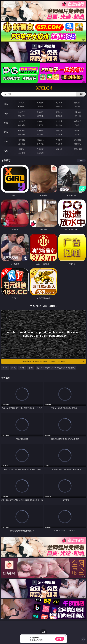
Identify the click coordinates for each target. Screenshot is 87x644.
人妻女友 (59, 140)
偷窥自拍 (22, 131)
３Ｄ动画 (78, 112)
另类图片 (78, 134)
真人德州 (40, 103)
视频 (6, 114)
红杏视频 (22, 153)
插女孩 (22, 149)
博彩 (6, 104)
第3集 (22, 368)
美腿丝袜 (22, 134)
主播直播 (59, 116)
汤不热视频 (78, 149)
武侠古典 (78, 140)
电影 (6, 123)
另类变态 (78, 125)
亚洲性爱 (22, 121)
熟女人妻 (22, 116)
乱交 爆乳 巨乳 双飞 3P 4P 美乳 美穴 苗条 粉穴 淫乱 (56, 368)
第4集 (31, 368)
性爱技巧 (78, 144)
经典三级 (40, 125)
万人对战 (59, 103)
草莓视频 (59, 149)
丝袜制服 (40, 116)
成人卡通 (59, 121)
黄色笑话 (59, 144)
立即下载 (60, 639)
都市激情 (22, 140)
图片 (6, 132)
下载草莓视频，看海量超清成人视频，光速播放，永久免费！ (53, 361)
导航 (6, 151)
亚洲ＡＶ (22, 112)
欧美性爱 (78, 121)
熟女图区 (59, 134)
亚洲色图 (40, 131)
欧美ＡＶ (59, 112)
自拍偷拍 (40, 112)
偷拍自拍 (40, 121)
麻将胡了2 (22, 107)
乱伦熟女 (59, 125)
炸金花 (40, 107)
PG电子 (22, 103)
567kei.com (44, 88)
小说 (6, 141)
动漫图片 (78, 131)
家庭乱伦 (40, 140)
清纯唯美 (40, 134)
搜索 (81, 94)
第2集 (14, 368)
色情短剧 (40, 153)
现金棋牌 (59, 107)
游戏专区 (78, 103)
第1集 (5, 368)
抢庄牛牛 (78, 107)
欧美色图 (59, 131)
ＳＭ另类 (78, 116)
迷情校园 (22, 144)
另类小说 (40, 144)
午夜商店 (40, 149)
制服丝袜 (22, 125)
